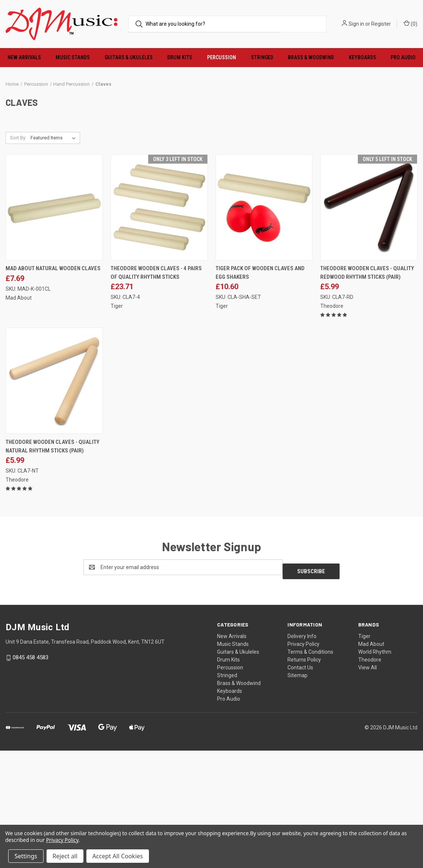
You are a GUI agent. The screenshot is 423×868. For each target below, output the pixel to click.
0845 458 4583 (31, 775)
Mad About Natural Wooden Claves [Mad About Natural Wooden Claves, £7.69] (53, 390)
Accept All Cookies (118, 856)
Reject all (65, 856)
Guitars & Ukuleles (129, 57)
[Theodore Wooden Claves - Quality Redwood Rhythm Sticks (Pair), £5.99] (369, 329)
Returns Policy (304, 777)
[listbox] (55, 259)
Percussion (222, 57)
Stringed (262, 57)
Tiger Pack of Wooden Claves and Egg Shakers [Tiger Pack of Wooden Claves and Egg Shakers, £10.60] (260, 394)
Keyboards (362, 57)
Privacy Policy (303, 761)
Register (381, 24)
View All (368, 785)
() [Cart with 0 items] (411, 23)
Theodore (370, 777)
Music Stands (73, 57)
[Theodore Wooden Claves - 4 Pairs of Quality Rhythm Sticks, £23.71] (159, 329)
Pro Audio (229, 816)
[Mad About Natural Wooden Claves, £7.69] (54, 329)
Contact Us (300, 785)
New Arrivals (24, 57)
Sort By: (18, 259)
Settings (26, 856)
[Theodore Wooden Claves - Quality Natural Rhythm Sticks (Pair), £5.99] (54, 502)
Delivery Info (302, 754)
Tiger (364, 754)
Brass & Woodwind (311, 57)
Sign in (356, 24)
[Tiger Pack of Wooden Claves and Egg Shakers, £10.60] (264, 329)
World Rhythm (375, 769)
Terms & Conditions (310, 769)
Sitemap (298, 793)
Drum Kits (180, 57)
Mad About (371, 761)
